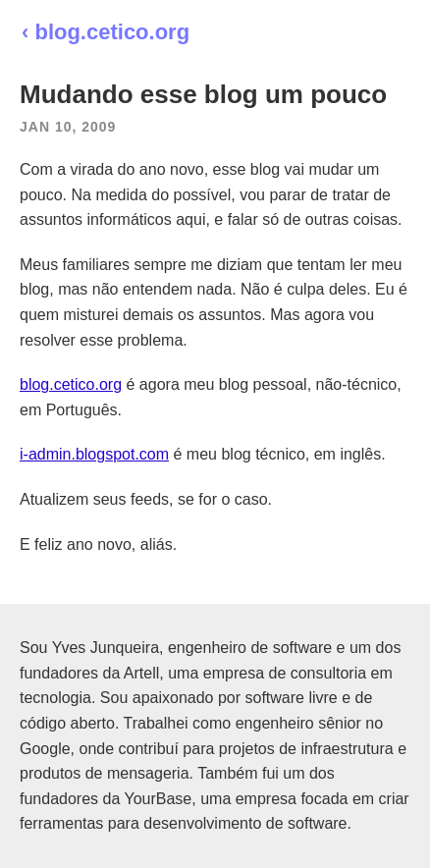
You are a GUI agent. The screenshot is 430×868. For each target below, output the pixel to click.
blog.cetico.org (71, 384)
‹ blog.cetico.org (106, 32)
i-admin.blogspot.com (94, 454)
